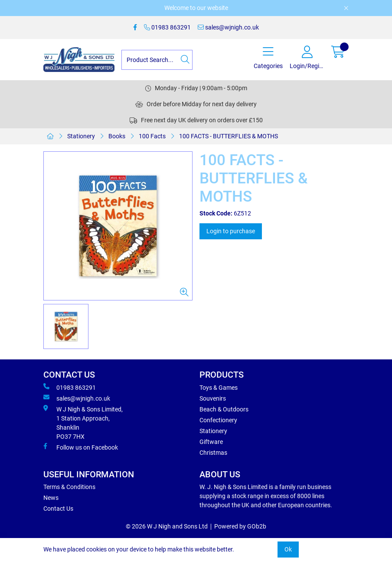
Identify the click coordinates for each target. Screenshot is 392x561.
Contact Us (58, 509)
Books (117, 136)
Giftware (211, 442)
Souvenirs (213, 398)
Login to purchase (231, 231)
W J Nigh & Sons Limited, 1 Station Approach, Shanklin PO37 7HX (83, 422)
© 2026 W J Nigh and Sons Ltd (167, 526)
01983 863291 (167, 27)
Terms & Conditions (69, 487)
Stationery (81, 136)
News (51, 498)
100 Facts (152, 136)
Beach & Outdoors (224, 409)
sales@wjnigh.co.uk (228, 27)
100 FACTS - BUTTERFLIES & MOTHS (229, 136)
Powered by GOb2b (240, 526)
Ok (288, 549)
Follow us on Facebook (81, 447)
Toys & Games (219, 388)
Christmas (213, 453)
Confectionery (218, 420)
